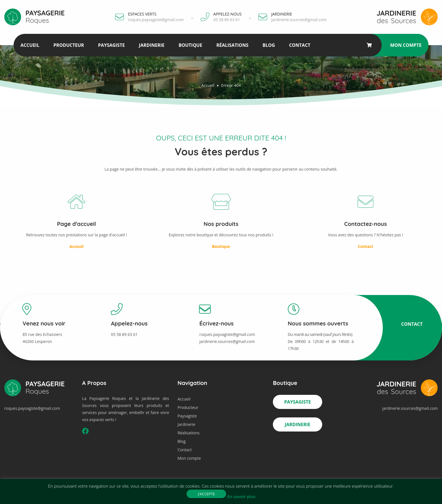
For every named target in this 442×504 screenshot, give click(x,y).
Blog (269, 45)
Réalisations (232, 45)
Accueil (30, 45)
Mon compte (406, 45)
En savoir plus (241, 496)
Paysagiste (111, 45)
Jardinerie (152, 45)
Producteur (68, 45)
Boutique (190, 45)
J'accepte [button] (206, 494)
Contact (300, 45)
